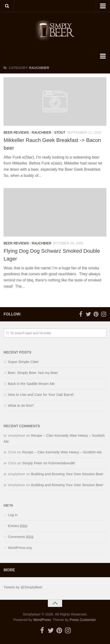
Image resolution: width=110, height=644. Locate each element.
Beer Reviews (16, 132)
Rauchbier (41, 132)
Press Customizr (82, 620)
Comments (21, 537)
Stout (60, 132)
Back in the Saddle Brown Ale (31, 384)
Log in (13, 515)
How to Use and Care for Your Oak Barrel (41, 395)
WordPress (42, 620)
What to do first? (21, 405)
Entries (18, 526)
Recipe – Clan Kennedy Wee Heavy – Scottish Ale (62, 452)
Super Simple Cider (23, 362)
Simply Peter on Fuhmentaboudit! (49, 463)
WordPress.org (20, 548)
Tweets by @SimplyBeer (23, 587)
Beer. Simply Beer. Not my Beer (33, 373)
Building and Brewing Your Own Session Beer (67, 474)
